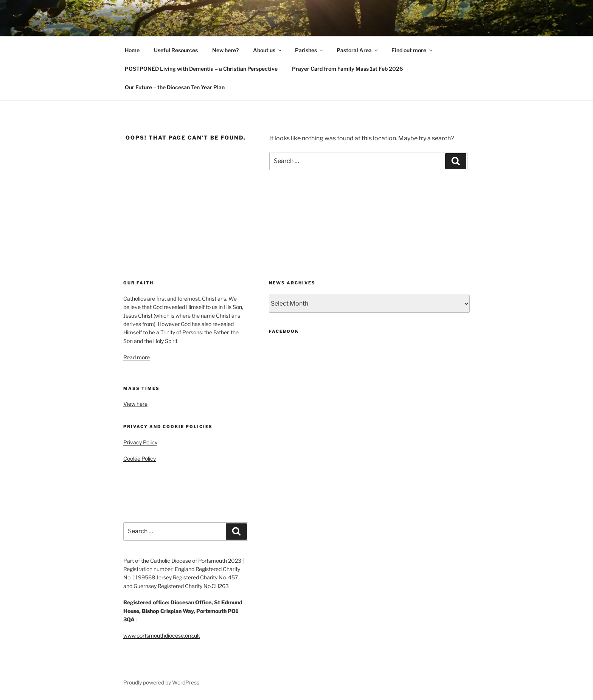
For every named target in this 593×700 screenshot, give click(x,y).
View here (135, 404)
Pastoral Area (358, 50)
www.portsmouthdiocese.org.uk (162, 636)
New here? (225, 50)
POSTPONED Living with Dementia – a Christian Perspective (201, 69)
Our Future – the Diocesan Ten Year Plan (175, 87)
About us (268, 50)
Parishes (310, 50)
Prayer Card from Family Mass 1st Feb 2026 (347, 69)
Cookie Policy (140, 459)
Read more (137, 357)
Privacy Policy (140, 442)
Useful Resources (176, 50)
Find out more (412, 50)
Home (132, 50)
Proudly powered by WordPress (161, 682)
